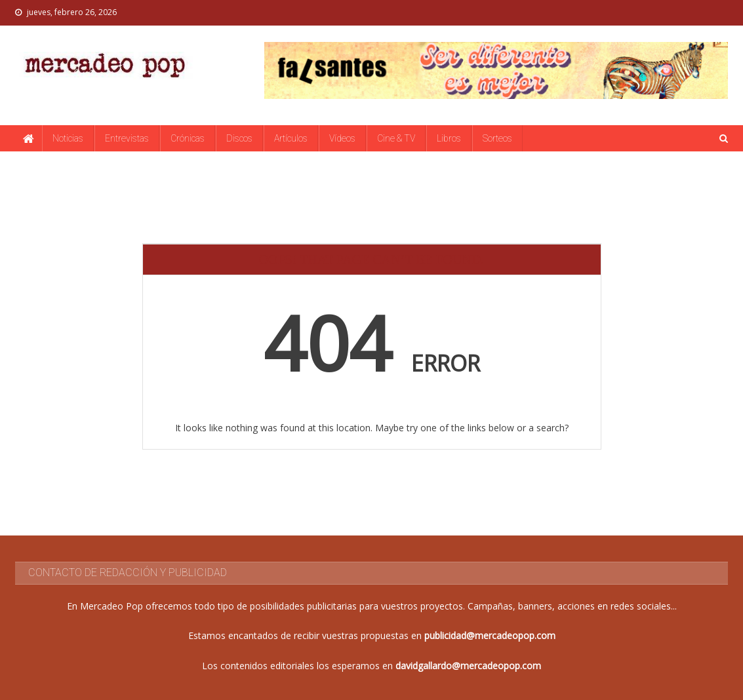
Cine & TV (396, 138)
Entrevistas (127, 138)
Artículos (291, 138)
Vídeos (342, 138)
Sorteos (497, 138)
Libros (449, 138)
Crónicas (188, 138)
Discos (239, 138)
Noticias (68, 138)
